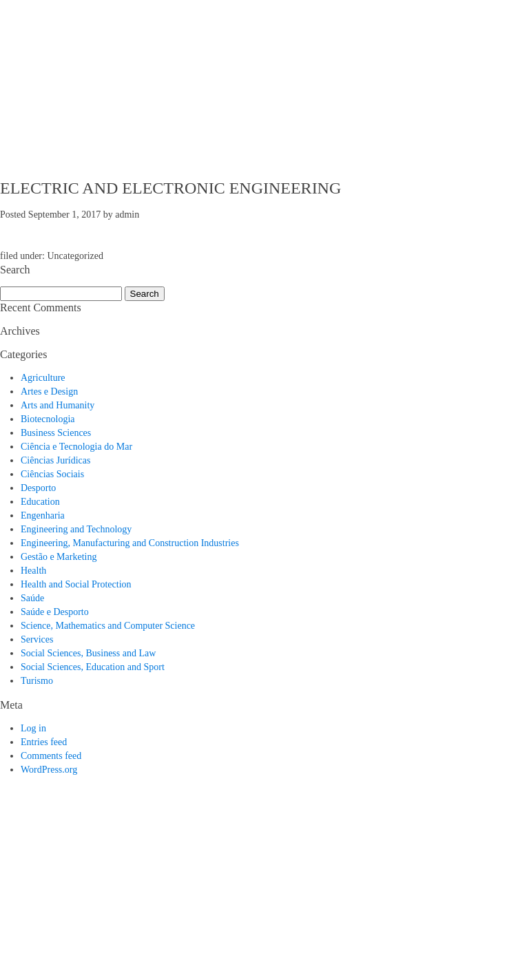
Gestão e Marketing (59, 557)
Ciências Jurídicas (55, 460)
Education (40, 502)
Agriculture (43, 378)
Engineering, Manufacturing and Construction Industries (130, 543)
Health (33, 571)
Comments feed (51, 756)
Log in (33, 728)
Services (37, 639)
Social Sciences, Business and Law (88, 653)
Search (145, 294)
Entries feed (44, 742)
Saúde (32, 598)
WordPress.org (49, 770)
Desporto (38, 488)
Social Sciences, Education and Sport (93, 667)
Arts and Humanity (58, 405)
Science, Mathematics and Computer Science (108, 626)
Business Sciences (56, 433)
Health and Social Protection (76, 584)
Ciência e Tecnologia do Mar (76, 447)
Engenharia (43, 515)
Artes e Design (49, 392)
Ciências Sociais (52, 474)
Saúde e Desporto (55, 612)
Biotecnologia (48, 419)
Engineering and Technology (76, 529)
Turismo (37, 681)
